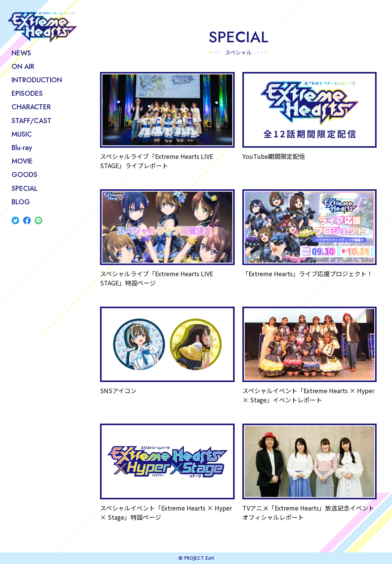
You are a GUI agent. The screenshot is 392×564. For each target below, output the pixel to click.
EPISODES (27, 93)
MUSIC (22, 134)
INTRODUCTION (37, 80)
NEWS (21, 53)
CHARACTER (31, 107)
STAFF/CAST (32, 121)
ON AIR (23, 67)
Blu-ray (22, 148)
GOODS (24, 175)
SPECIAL (25, 189)
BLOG (21, 202)
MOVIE (22, 161)
